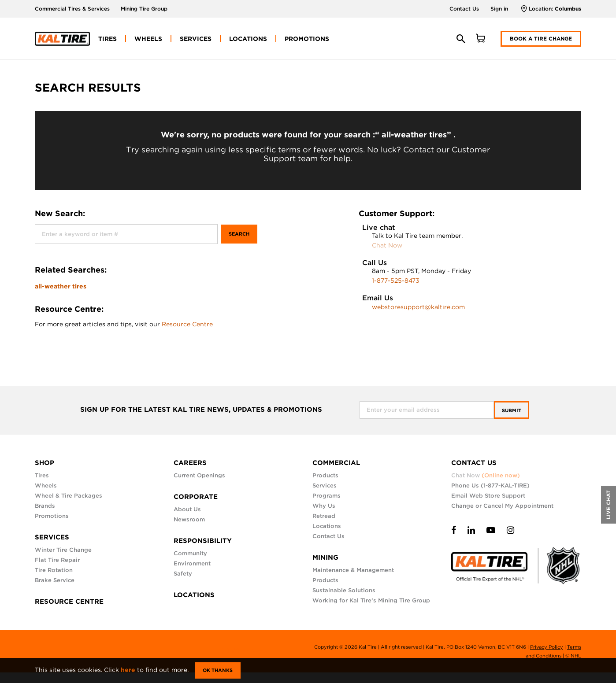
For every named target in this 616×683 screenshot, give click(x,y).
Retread (324, 516)
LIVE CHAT (608, 505)
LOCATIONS (194, 595)
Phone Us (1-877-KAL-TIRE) (490, 485)
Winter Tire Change (63, 550)
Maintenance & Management (353, 570)
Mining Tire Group (144, 9)
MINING (325, 557)
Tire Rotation (54, 570)
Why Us (324, 506)
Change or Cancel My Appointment (502, 506)
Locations (327, 526)
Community (190, 553)
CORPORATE (196, 497)
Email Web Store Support (488, 496)
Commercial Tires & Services (72, 9)
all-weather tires (61, 286)
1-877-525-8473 (396, 281)
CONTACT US (474, 463)
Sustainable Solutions (344, 590)
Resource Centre (187, 324)
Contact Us (464, 9)
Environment (192, 563)
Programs (327, 496)
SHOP (45, 463)
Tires (42, 475)
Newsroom (189, 519)
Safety (183, 574)
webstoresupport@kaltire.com (418, 307)
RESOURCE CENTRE (69, 602)
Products (325, 475)
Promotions (52, 516)
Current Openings (199, 475)
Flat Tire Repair (57, 560)
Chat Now (387, 245)
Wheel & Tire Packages (69, 496)
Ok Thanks (218, 670)
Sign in (499, 9)
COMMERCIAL (336, 463)
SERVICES (52, 537)
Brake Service (55, 580)
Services (325, 485)
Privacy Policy (547, 647)
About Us (187, 509)
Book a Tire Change (541, 39)
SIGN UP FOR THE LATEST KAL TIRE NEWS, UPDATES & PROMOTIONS (201, 410)
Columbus (568, 9)
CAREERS (190, 463)
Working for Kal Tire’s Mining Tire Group (371, 600)
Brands (45, 506)
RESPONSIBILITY (203, 541)
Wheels (46, 485)
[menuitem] (108, 39)
